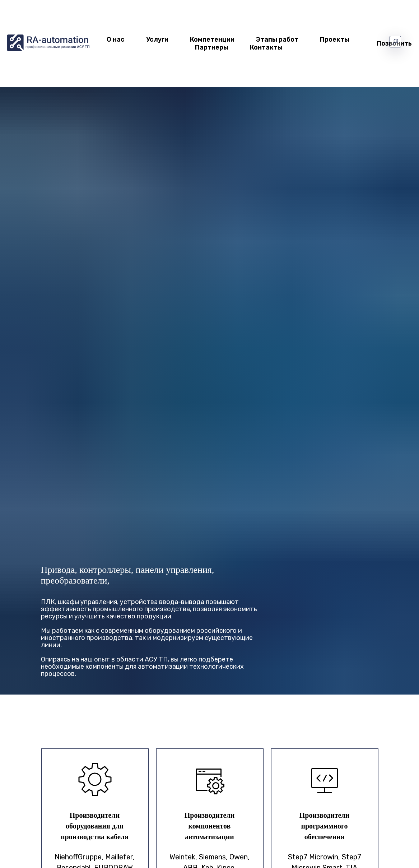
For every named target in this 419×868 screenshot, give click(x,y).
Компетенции (212, 40)
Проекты (335, 40)
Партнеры (212, 47)
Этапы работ (277, 40)
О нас (116, 40)
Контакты (266, 47)
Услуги (157, 40)
